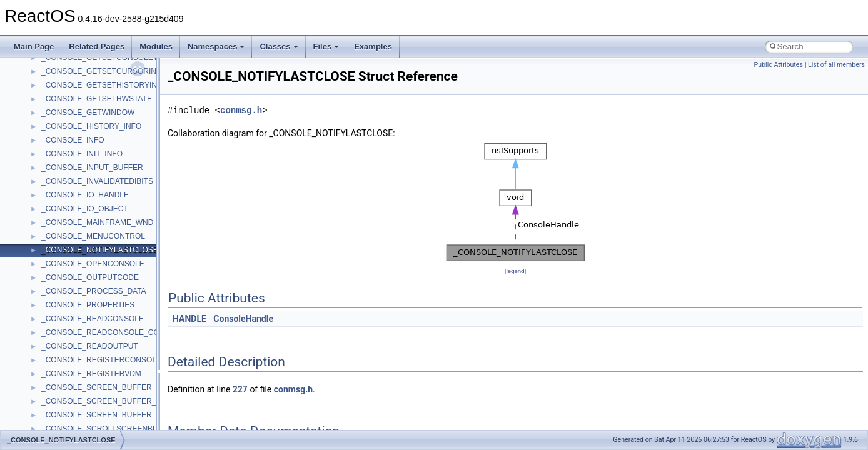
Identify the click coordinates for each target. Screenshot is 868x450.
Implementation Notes (58, 227)
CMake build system (55, 117)
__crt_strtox (61, 379)
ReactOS (27, 62)
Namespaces (216, 47)
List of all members (836, 65)
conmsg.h (241, 110)
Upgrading (38, 76)
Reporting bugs (47, 159)
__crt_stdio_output (72, 365)
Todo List (36, 269)
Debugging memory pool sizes (72, 145)
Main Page (34, 47)
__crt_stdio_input (70, 351)
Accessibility (62, 392)
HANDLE (189, 319)
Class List (48, 337)
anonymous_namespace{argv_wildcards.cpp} (117, 420)
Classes (279, 47)
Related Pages (97, 47)
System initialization (54, 186)
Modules (156, 47)
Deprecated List (48, 282)
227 (240, 389)
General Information (54, 255)
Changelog (39, 90)
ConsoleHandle (243, 319)
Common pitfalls (48, 131)
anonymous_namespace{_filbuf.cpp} (102, 406)
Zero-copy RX (44, 172)
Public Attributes (778, 65)
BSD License (43, 241)
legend (515, 271)
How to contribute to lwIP (63, 104)
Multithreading (45, 200)
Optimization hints (51, 214)
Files (326, 47)
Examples (373, 47)
